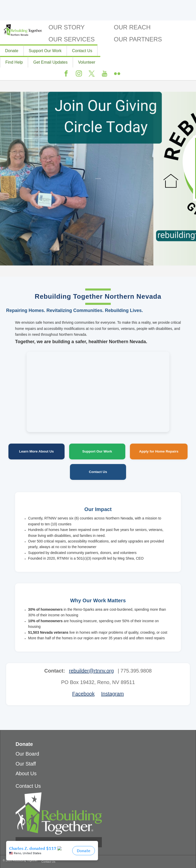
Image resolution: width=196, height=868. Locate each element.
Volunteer (87, 62)
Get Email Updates (50, 62)
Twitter (92, 74)
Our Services (72, 39)
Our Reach (132, 27)
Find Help (14, 62)
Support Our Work (45, 51)
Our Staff (26, 764)
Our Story (67, 27)
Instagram (79, 74)
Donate (12, 51)
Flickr (117, 74)
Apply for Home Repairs (159, 451)
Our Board (27, 754)
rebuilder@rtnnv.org (91, 671)
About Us (26, 773)
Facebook (66, 74)
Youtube (104, 74)
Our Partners (138, 39)
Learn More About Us (36, 451)
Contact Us (82, 51)
